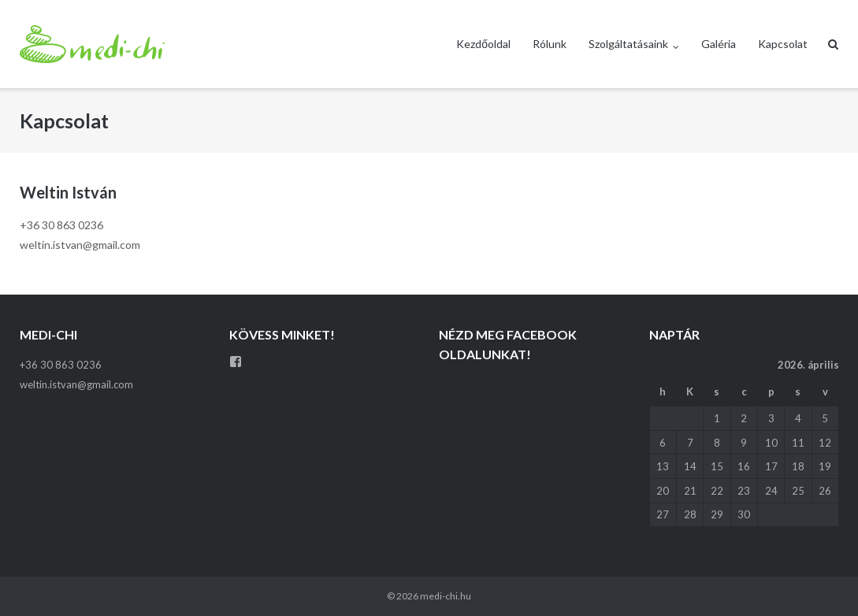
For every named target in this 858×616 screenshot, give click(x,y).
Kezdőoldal (483, 44)
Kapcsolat (783, 44)
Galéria (719, 44)
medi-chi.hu (446, 596)
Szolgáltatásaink (628, 44)
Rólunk (550, 44)
